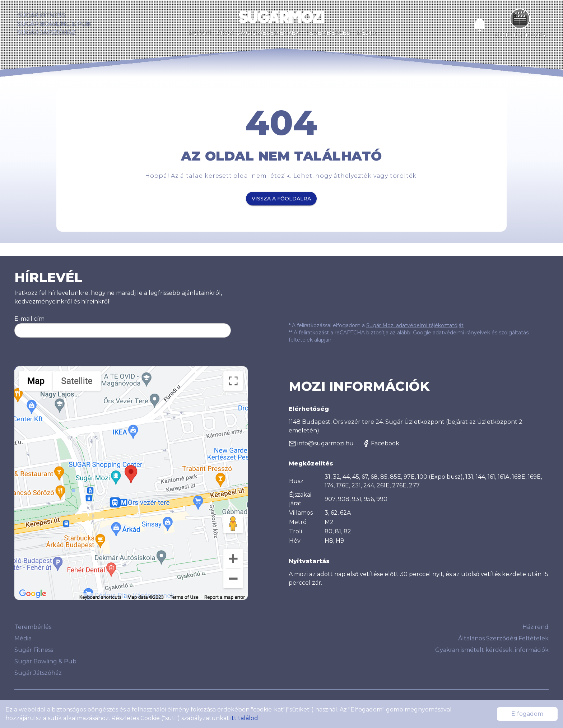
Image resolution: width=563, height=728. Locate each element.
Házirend (536, 627)
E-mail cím (29, 319)
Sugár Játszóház (46, 33)
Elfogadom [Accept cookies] (527, 714)
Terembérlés (328, 33)
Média (366, 33)
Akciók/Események (269, 33)
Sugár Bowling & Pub (54, 24)
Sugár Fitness (41, 15)
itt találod (244, 718)
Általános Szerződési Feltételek (503, 638)
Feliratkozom (206, 331)
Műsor (199, 33)
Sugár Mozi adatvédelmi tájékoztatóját (415, 325)
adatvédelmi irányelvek (461, 333)
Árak (225, 33)
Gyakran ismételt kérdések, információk (492, 650)
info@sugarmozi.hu (321, 444)
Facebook (381, 444)
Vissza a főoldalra (281, 199)
